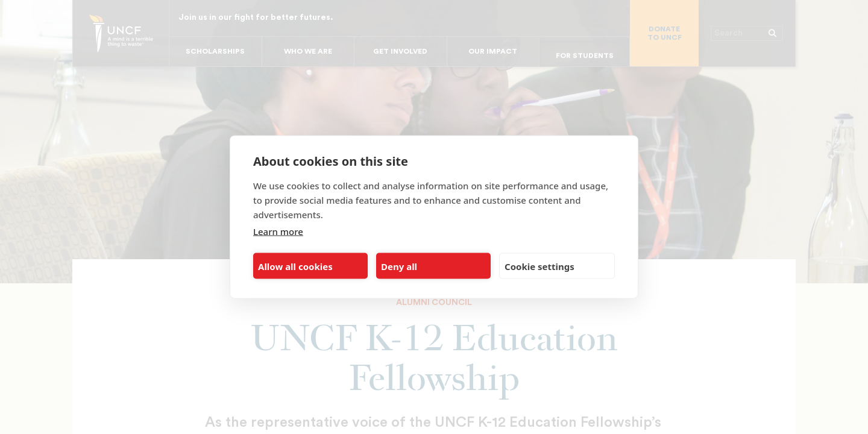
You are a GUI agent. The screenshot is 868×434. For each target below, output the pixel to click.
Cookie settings (539, 266)
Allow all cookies (295, 266)
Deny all (399, 266)
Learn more (278, 231)
